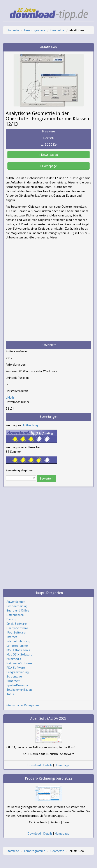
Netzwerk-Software (19, 663)
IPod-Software (16, 632)
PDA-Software (16, 668)
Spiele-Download (18, 685)
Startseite (13, 30)
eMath (10, 397)
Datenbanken (15, 615)
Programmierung (18, 672)
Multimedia (14, 659)
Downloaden (48, 155)
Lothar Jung (31, 425)
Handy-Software (17, 628)
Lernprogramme (35, 30)
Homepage (48, 166)
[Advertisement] (48, 290)
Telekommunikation (19, 690)
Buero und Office (18, 610)
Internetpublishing (18, 641)
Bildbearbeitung (17, 606)
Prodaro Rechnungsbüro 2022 (49, 778)
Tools (10, 694)
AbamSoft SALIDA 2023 (48, 719)
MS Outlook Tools (18, 650)
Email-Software (17, 624)
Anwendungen (16, 602)
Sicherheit (13, 681)
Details (48, 765)
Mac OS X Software (19, 654)
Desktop (12, 619)
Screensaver (15, 676)
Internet (12, 637)
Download (34, 765)
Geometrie (57, 30)
